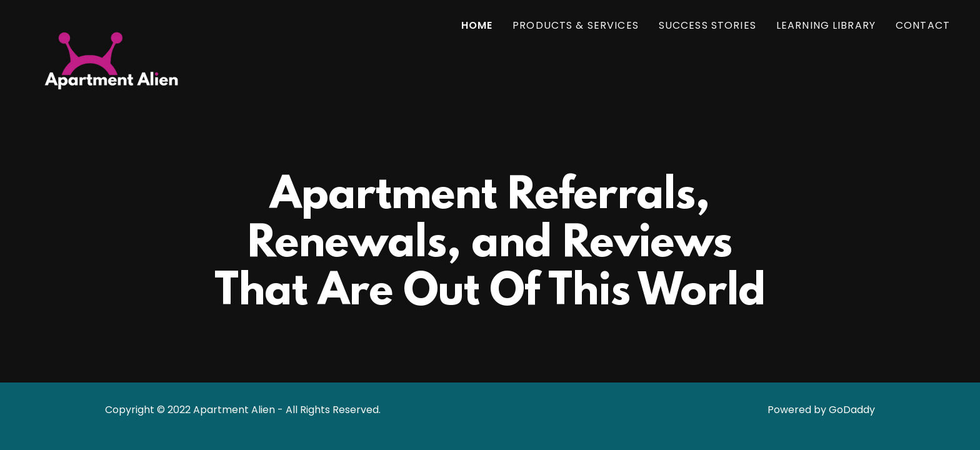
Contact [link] (923, 25)
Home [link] (477, 25)
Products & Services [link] (576, 25)
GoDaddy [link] (852, 410)
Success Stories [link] (707, 25)
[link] (112, 22)
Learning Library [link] (826, 25)
